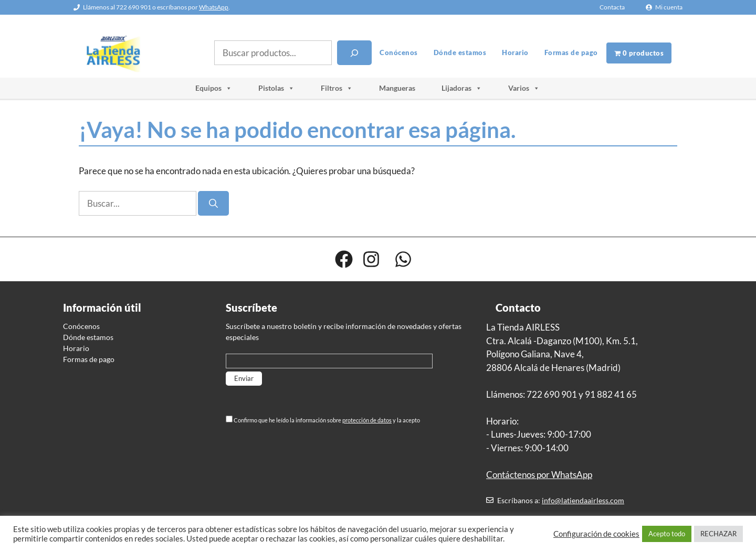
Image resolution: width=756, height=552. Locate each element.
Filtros (337, 88)
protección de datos (367, 420)
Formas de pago (571, 52)
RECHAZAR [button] (718, 534)
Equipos (214, 88)
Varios (524, 88)
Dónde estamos (460, 52)
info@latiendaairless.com (583, 500)
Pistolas (276, 88)
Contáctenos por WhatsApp (539, 475)
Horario (515, 52)
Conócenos (399, 52)
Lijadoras (462, 88)
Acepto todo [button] (667, 534)
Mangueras (397, 88)
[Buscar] (354, 53)
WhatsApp (214, 7)
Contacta (612, 7)
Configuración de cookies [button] (596, 534)
